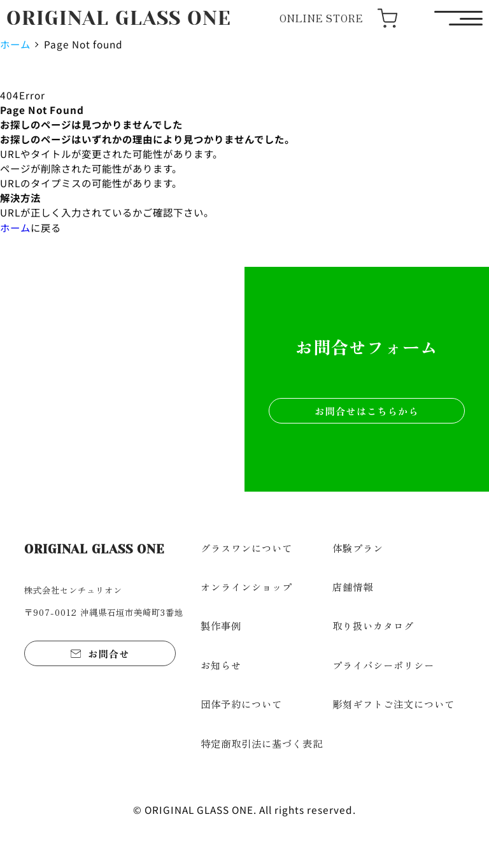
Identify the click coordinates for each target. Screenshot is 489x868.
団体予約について (241, 704)
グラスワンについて (246, 548)
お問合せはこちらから (367, 411)
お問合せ (109, 653)
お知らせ (221, 665)
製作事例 (221, 625)
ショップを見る (123, 410)
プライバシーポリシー (383, 665)
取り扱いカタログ (373, 625)
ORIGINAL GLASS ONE (119, 18)
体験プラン (358, 548)
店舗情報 (353, 587)
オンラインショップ (246, 587)
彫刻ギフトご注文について (393, 704)
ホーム (15, 44)
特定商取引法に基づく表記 (262, 743)
